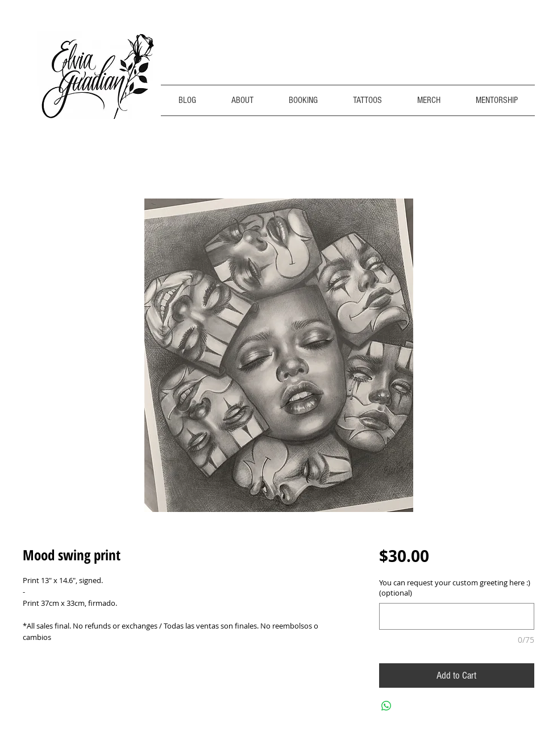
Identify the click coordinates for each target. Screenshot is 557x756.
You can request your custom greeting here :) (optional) (455, 588)
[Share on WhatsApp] (386, 706)
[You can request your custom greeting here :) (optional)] (457, 616)
